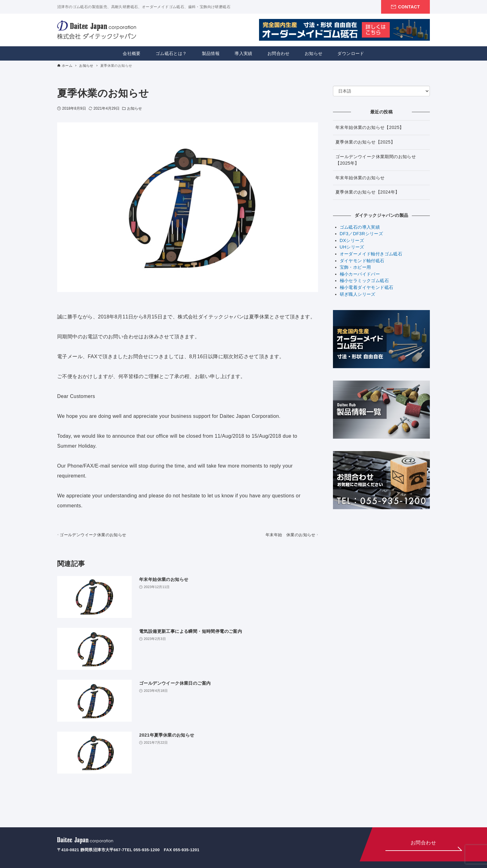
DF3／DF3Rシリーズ (362, 234)
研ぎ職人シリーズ (358, 294)
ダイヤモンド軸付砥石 (362, 261)
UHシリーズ (352, 247)
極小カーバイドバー (360, 274)
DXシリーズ (352, 240)
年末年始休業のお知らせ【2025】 (370, 127)
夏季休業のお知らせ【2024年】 (367, 192)
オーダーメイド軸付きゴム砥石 (371, 254)
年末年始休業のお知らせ (360, 178)
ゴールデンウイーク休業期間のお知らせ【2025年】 (376, 160)
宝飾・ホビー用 (355, 267)
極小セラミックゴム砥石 (364, 281)
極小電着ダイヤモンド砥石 (367, 287)
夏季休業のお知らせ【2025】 (365, 142)
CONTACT (409, 7)
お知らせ (134, 108)
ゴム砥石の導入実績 (360, 227)
